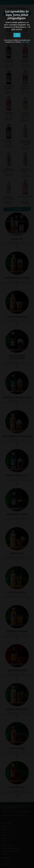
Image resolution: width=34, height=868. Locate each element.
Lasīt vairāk (25, 42)
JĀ (17, 35)
